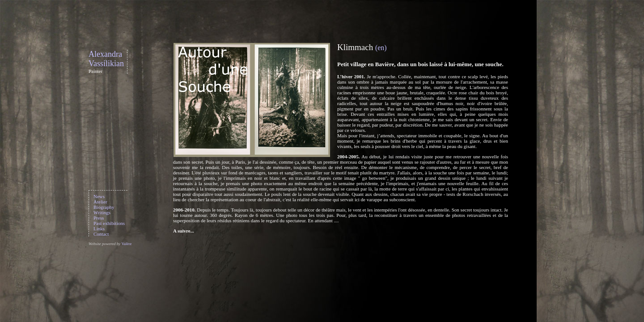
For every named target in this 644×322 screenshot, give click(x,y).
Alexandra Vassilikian (106, 59)
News (99, 196)
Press (99, 218)
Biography (104, 207)
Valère (126, 244)
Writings (102, 212)
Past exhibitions (109, 223)
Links (99, 229)
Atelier (100, 202)
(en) (381, 48)
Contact (101, 234)
